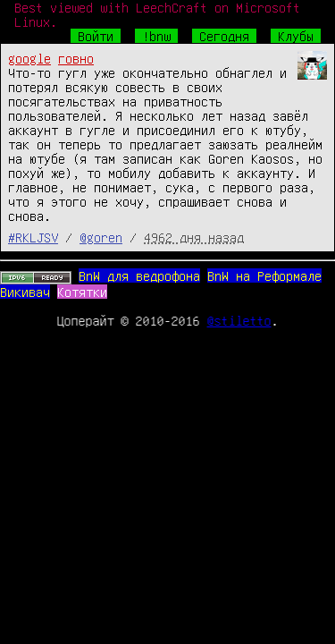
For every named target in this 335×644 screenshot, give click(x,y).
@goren (101, 237)
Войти (96, 36)
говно (76, 58)
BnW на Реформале (264, 275)
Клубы (296, 36)
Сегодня (224, 36)
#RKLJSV (33, 237)
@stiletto (239, 320)
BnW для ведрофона (139, 275)
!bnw (156, 36)
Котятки (82, 292)
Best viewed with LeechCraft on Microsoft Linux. (157, 14)
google (29, 58)
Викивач (25, 292)
